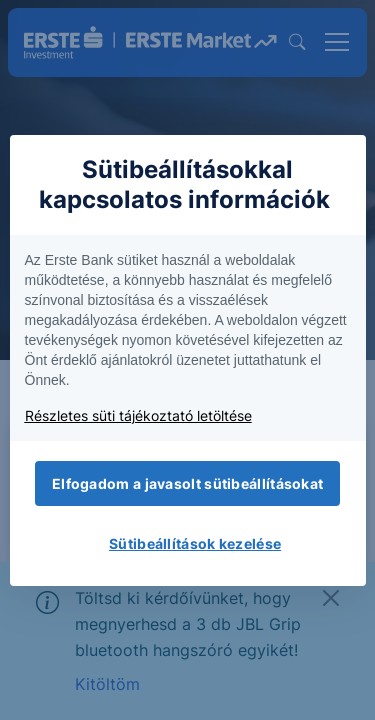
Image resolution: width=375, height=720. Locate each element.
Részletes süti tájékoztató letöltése (138, 415)
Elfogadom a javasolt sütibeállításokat (187, 483)
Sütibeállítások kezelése (195, 543)
